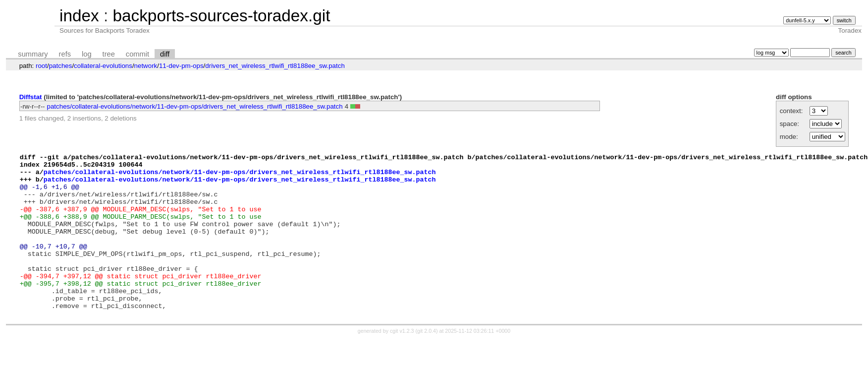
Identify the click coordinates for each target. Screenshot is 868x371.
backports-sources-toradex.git (221, 16)
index (79, 16)
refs (65, 54)
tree (109, 54)
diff (165, 54)
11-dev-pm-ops (181, 66)
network (146, 66)
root (41, 66)
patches (61, 66)
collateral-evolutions (103, 66)
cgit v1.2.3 (402, 362)
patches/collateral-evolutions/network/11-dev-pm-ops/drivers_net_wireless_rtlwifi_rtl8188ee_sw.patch (195, 106)
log (87, 54)
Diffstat (31, 97)
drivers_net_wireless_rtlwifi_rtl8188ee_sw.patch (275, 66)
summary (33, 54)
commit (137, 54)
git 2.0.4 (427, 362)
